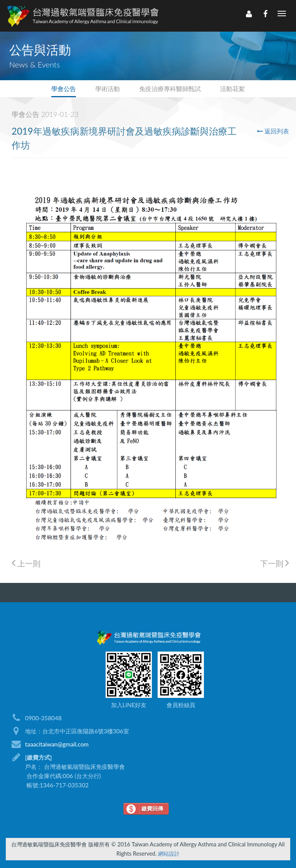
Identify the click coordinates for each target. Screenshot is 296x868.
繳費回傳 (152, 809)
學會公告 (64, 89)
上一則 (26, 563)
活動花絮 (232, 89)
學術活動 (108, 89)
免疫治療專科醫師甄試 (170, 89)
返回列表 (273, 131)
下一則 (275, 563)
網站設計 (169, 854)
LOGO (82, 16)
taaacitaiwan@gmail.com (57, 744)
